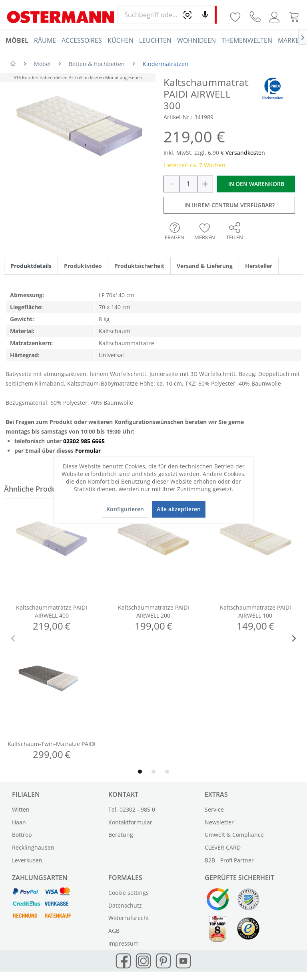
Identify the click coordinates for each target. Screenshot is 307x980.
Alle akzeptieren (179, 509)
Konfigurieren (125, 509)
